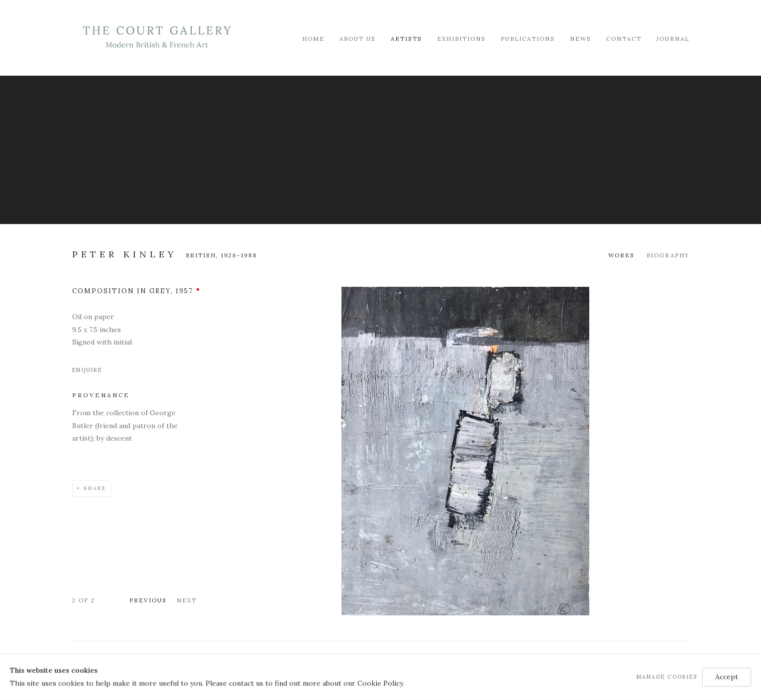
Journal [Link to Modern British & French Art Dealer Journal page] (673, 39)
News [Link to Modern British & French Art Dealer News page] (581, 39)
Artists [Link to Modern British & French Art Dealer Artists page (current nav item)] (406, 39)
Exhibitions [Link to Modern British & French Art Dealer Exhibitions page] (461, 39)
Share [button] (95, 488)
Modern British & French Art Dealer (157, 37)
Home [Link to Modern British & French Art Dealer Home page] (313, 39)
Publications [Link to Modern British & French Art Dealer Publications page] (528, 39)
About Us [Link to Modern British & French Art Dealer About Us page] (358, 39)
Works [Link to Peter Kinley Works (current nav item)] (621, 255)
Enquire (87, 370)
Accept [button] (727, 677)
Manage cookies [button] (667, 677)
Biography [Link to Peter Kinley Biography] (668, 255)
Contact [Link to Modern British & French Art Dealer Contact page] (624, 39)
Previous (148, 600)
